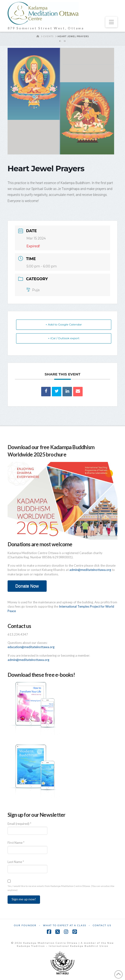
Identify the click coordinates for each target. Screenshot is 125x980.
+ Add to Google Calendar (64, 324)
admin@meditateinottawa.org (90, 570)
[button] (111, 22)
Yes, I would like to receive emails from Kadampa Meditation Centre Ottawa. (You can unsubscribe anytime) (61, 888)
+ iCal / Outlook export (64, 338)
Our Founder (25, 925)
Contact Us (102, 925)
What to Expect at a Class (65, 925)
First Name (16, 843)
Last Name (16, 862)
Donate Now (27, 586)
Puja (33, 290)
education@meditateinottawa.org (31, 647)
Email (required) (19, 824)
